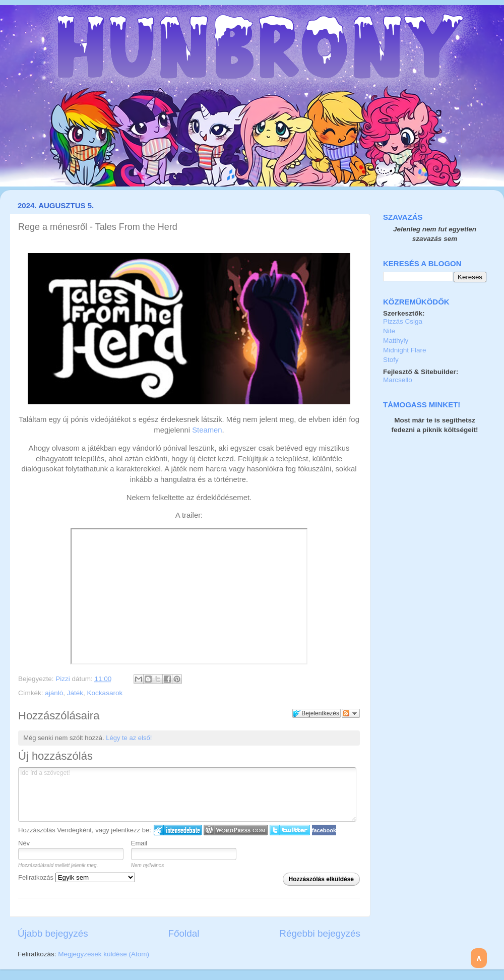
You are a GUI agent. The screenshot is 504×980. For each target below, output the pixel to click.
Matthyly (396, 341)
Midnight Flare (405, 350)
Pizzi (64, 679)
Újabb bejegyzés (53, 933)
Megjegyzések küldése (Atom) (104, 954)
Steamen (207, 430)
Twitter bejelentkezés (290, 830)
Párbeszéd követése (351, 713)
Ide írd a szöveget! (187, 794)
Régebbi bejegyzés (320, 933)
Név (24, 843)
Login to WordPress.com (236, 830)
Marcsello (398, 380)
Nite (389, 331)
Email (139, 843)
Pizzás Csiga (403, 321)
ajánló (54, 693)
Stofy (391, 360)
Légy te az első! (129, 738)
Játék (75, 693)
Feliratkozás (77, 877)
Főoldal (184, 933)
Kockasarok (105, 693)
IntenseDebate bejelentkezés (178, 830)
